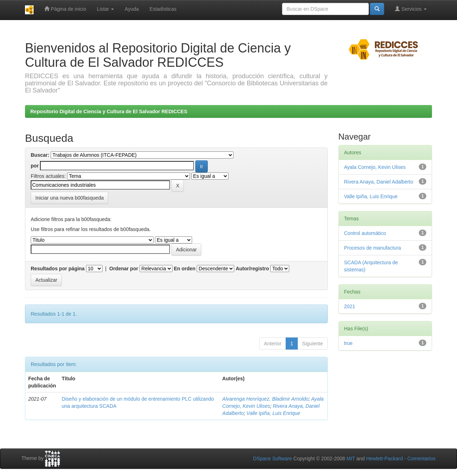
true (348, 343)
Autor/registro (252, 269)
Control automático (365, 233)
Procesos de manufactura (373, 248)
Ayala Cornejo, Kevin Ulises (375, 167)
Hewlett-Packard (384, 459)
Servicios (411, 9)
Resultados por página (58, 269)
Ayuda (132, 9)
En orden (185, 269)
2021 (350, 306)
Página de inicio (65, 9)
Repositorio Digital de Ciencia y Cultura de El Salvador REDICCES (109, 111)
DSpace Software (273, 459)
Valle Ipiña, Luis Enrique (273, 413)
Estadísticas (163, 9)
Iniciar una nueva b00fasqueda (69, 198)
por (35, 166)
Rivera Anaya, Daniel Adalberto (379, 182)
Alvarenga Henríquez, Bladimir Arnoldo (266, 399)
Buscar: (40, 155)
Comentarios (421, 459)
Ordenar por (124, 269)
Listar (105, 9)
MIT (351, 459)
